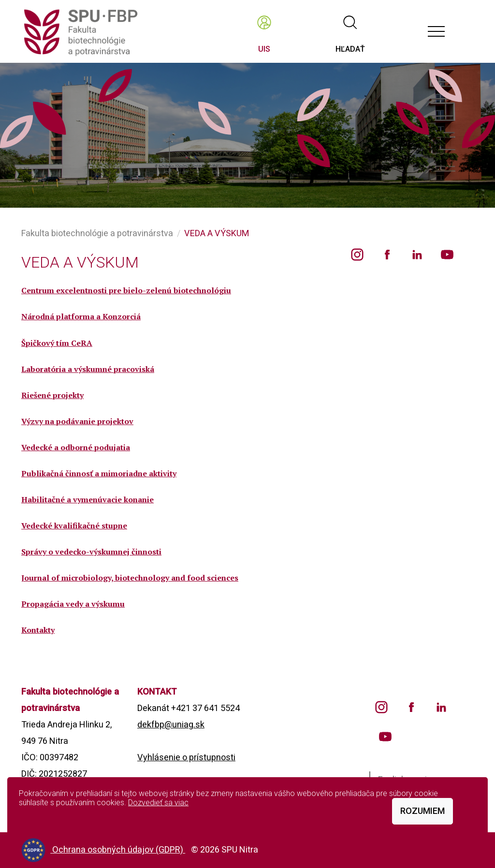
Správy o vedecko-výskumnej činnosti (91, 552)
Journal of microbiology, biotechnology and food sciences (130, 578)
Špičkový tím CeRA (57, 343)
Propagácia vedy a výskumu (73, 604)
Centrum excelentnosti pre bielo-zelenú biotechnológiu (126, 290)
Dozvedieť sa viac (158, 803)
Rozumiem (422, 811)
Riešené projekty (52, 395)
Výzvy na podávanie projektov (77, 421)
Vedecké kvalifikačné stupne (74, 526)
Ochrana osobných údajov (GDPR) (119, 849)
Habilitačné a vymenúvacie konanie (87, 499)
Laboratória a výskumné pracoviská (88, 369)
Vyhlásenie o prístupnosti (186, 757)
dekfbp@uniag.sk (171, 724)
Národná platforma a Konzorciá (81, 316)
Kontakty (38, 630)
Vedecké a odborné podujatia (76, 447)
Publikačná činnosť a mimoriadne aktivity (99, 473)
